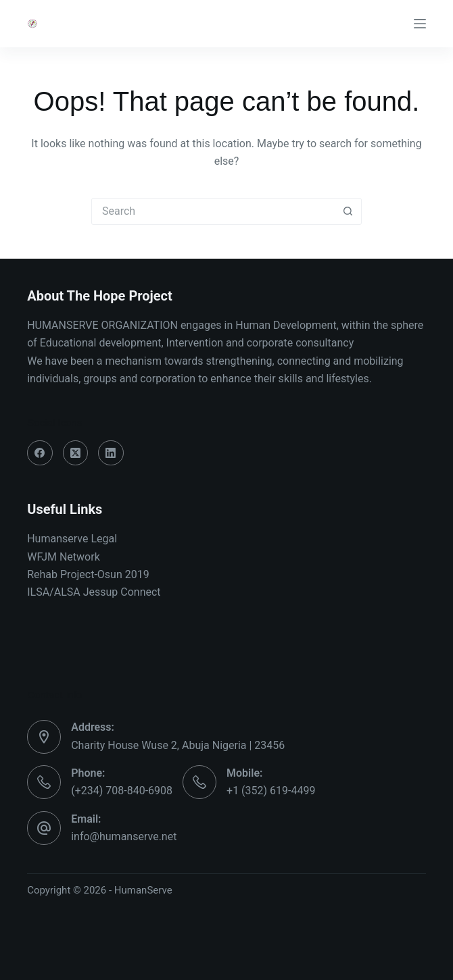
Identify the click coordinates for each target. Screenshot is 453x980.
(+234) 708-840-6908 (122, 791)
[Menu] (420, 24)
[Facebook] (40, 453)
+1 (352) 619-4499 (271, 791)
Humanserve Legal (72, 539)
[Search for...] (213, 211)
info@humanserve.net (124, 836)
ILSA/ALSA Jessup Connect (94, 592)
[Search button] (348, 211)
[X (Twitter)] (76, 453)
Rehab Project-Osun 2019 (88, 574)
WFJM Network (64, 557)
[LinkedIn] (111, 453)
